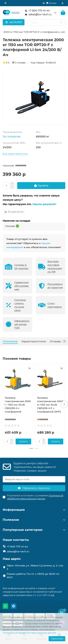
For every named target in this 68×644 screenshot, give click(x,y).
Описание (10, 341)
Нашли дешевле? (44, 204)
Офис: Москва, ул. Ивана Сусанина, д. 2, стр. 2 (35, 567)
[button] (4, 404)
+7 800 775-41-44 (37, 11)
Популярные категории (34, 530)
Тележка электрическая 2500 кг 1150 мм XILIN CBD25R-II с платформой (18, 405)
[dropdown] (5, 3)
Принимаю (57, 639)
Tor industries (12, 137)
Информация (34, 510)
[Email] (34, 479)
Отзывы (58, 341)
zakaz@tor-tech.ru (37, 14)
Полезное (34, 520)
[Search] (47, 22)
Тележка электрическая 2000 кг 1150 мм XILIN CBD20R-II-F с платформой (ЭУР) (50, 405)
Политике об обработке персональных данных (29, 633)
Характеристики (34, 341)
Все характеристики (15, 154)
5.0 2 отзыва (14, 63)
